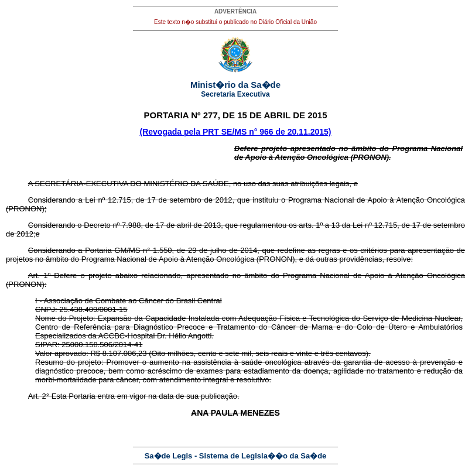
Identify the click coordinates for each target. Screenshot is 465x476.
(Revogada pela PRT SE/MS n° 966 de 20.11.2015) (236, 132)
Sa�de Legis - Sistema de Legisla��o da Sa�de (236, 456)
